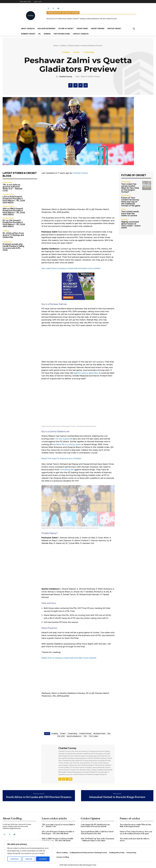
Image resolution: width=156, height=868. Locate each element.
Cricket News (7, 182)
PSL (109, 734)
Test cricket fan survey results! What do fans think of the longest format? (130, 188)
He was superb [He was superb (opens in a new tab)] (63, 439)
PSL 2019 (61, 736)
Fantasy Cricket (8, 194)
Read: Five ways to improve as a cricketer (61, 458)
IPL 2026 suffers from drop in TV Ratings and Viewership (13, 235)
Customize (14, 859)
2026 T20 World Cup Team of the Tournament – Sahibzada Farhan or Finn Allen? (97, 840)
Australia (124, 219)
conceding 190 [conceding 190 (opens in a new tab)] (67, 470)
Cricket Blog (89, 52)
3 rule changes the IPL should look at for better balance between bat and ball (95, 825)
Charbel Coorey (66, 77)
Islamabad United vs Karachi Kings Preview (117, 797)
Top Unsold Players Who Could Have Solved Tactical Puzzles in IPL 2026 (97, 833)
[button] (134, 29)
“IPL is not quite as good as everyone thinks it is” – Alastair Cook (13, 188)
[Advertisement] (78, 193)
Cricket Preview (85, 734)
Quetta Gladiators (74, 736)
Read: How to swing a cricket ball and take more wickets (69, 658)
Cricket (76, 52)
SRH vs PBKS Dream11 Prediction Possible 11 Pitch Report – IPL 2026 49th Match (14, 212)
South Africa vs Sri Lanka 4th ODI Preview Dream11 (39, 797)
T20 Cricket (93, 736)
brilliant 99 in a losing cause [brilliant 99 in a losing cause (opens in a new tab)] (67, 444)
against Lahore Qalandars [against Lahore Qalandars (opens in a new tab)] (86, 373)
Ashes (123, 209)
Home (56, 46)
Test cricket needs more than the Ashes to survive (130, 214)
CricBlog (63, 46)
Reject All (29, 859)
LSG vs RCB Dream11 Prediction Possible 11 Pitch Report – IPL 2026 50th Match (14, 200)
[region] (28, 852)
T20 (85, 736)
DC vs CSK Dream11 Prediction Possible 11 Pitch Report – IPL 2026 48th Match (14, 223)
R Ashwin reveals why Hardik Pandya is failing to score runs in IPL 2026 (13, 247)
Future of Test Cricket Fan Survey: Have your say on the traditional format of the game (131, 202)
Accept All (43, 859)
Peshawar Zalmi (99, 734)
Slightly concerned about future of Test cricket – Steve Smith (131, 225)
